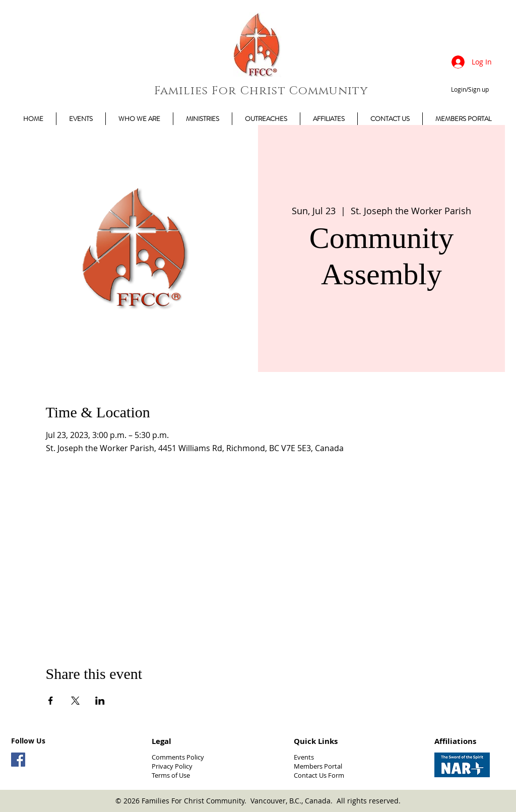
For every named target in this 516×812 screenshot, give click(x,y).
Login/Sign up (470, 89)
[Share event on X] (75, 701)
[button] (463, 119)
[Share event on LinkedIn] (100, 701)
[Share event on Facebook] (51, 701)
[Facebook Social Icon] (18, 760)
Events (304, 757)
